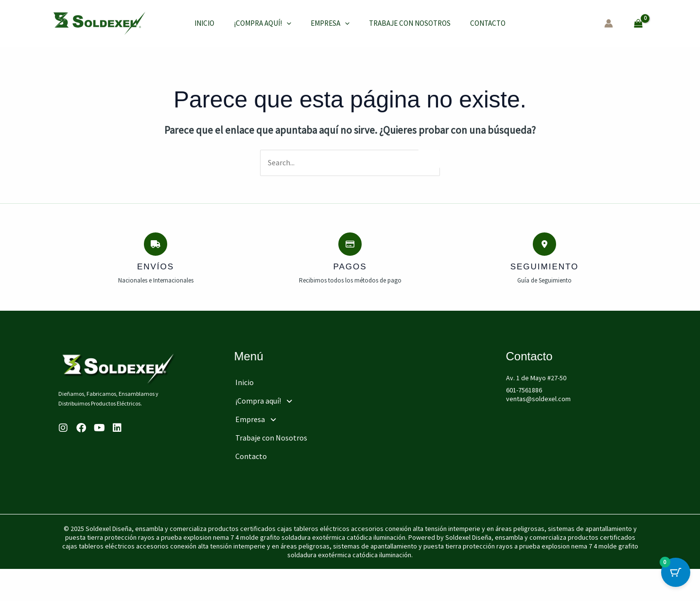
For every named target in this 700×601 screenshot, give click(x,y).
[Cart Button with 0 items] (676, 577)
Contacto (471, 23)
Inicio (207, 23)
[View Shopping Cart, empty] (639, 23)
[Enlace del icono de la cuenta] (609, 23)
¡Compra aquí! (260, 23)
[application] (284, 23)
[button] (302, 399)
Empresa (323, 23)
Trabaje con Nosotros (398, 23)
